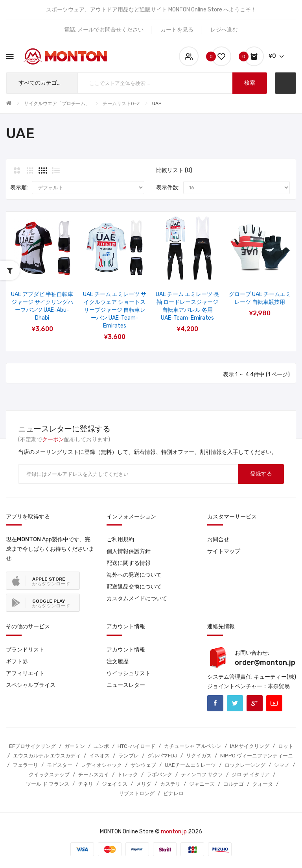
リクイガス (199, 756)
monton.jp (174, 832)
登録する (261, 474)
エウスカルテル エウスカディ (47, 756)
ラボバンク (159, 775)
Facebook (215, 703)
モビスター (60, 765)
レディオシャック (101, 765)
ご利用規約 (120, 539)
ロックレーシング (245, 765)
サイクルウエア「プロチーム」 (57, 104)
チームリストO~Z (121, 104)
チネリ (86, 784)
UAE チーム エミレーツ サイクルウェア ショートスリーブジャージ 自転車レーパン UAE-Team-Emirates (115, 310)
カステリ (170, 784)
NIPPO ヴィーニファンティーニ (257, 756)
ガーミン (75, 746)
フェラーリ (25, 765)
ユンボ (101, 746)
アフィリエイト (25, 673)
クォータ (263, 784)
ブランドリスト (25, 650)
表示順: (19, 188)
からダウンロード (51, 581)
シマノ (282, 765)
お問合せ (218, 539)
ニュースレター (126, 685)
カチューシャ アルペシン (193, 746)
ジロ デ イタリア (251, 775)
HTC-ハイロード (136, 746)
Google (255, 703)
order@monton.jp (265, 663)
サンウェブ (143, 765)
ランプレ (129, 756)
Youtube (274, 703)
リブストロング (137, 793)
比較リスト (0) (174, 170)
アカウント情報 (126, 650)
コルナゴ (234, 784)
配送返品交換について (134, 587)
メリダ (144, 784)
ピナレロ (173, 793)
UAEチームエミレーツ (190, 765)
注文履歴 (118, 662)
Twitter (235, 703)
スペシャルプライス (31, 685)
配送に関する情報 (129, 563)
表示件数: (168, 188)
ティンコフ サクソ (202, 775)
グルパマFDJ (162, 756)
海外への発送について (134, 575)
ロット (286, 746)
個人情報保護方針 (129, 551)
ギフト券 (17, 662)
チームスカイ (94, 775)
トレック (128, 775)
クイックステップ (49, 775)
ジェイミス (115, 784)
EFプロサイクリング (32, 746)
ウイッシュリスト (129, 673)
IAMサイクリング (250, 746)
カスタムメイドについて (137, 599)
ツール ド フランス (48, 784)
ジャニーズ (202, 784)
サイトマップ (224, 551)
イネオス (99, 756)
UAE (157, 104)
